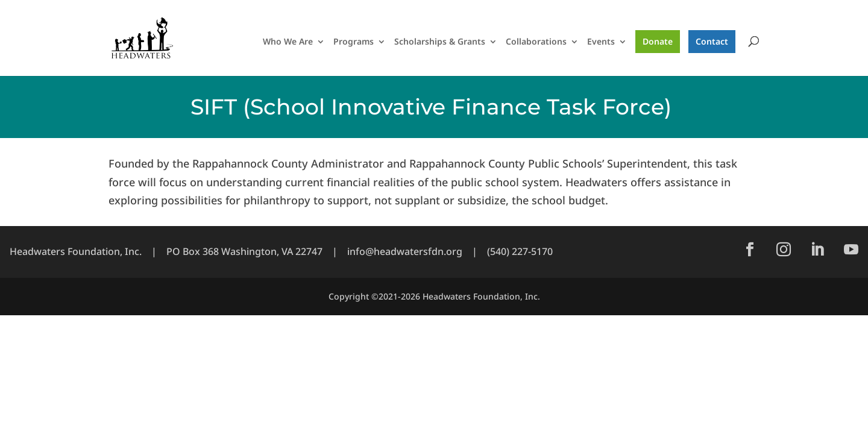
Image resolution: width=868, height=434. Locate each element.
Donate (658, 41)
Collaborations (536, 42)
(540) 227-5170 (520, 251)
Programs (354, 42)
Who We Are (288, 42)
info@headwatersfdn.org (405, 251)
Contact (712, 41)
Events (601, 42)
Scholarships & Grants (440, 42)
